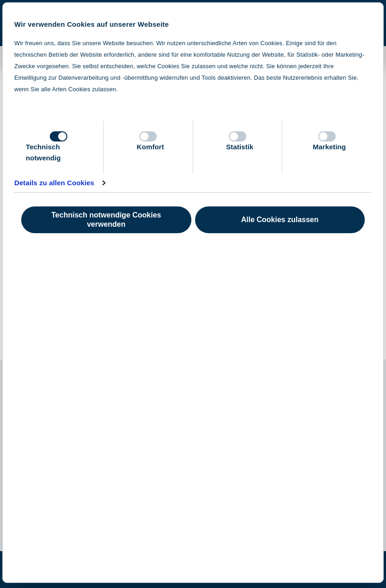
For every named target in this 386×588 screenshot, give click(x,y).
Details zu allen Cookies (54, 183)
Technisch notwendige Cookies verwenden (106, 220)
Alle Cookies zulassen (280, 220)
